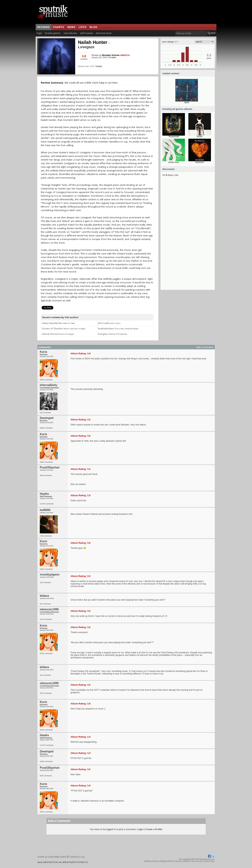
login (39, 33)
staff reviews (87, 33)
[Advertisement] (188, 236)
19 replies (112, 58)
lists (83, 27)
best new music (104, 33)
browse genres (53, 33)
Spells (187, 102)
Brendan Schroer (111, 55)
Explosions (200, 162)
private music (174, 162)
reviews (43, 27)
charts (59, 27)
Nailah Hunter (94, 42)
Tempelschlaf (174, 137)
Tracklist (99, 66)
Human (200, 137)
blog (94, 27)
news (71, 27)
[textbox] (191, 33)
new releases (70, 33)
